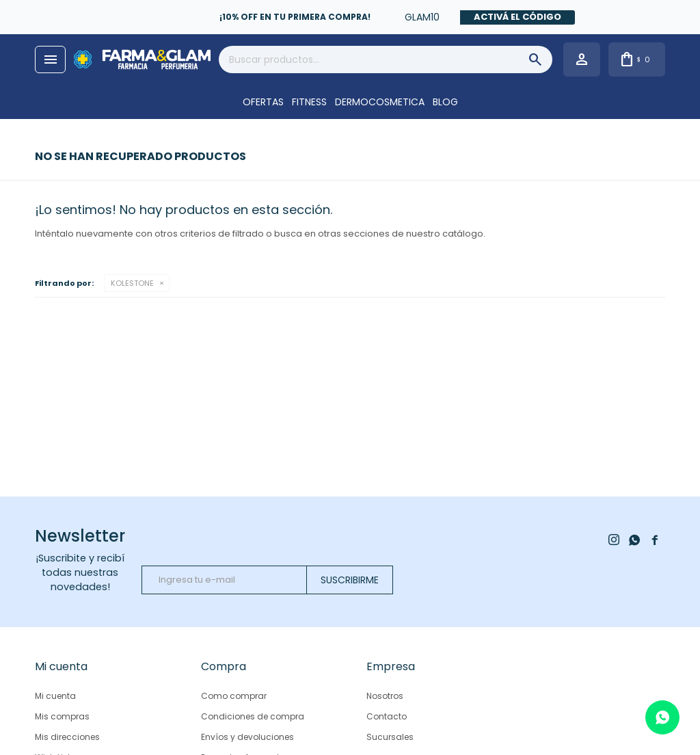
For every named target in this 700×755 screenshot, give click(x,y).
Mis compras (62, 716)
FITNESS (309, 102)
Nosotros (385, 696)
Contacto (387, 716)
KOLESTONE (132, 283)
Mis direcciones (67, 737)
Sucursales (390, 737)
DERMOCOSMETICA (380, 102)
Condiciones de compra (253, 716)
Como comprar (234, 696)
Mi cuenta (55, 696)
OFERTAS (263, 102)
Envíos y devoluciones (247, 737)
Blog (445, 102)
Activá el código (517, 17)
